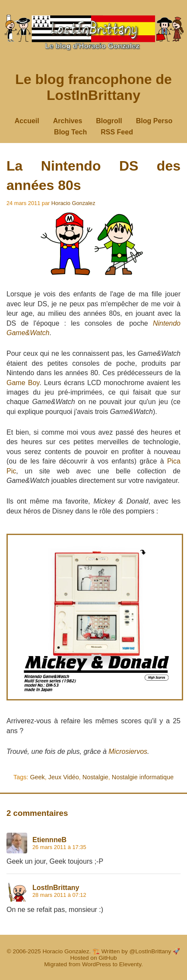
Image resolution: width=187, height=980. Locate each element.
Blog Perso (154, 121)
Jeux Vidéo (64, 777)
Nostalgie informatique (143, 777)
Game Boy (23, 383)
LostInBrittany (56, 888)
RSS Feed (117, 132)
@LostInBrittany (151, 951)
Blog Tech (70, 132)
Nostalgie (95, 777)
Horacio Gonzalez (73, 203)
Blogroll (109, 121)
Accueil (27, 121)
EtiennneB (49, 840)
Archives (68, 121)
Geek (37, 777)
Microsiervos (128, 751)
